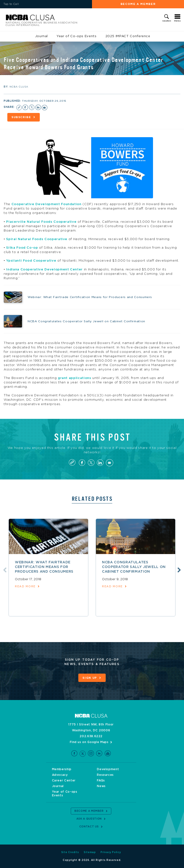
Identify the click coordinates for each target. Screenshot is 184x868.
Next (179, 570)
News (101, 786)
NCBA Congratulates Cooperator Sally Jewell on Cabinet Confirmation (134, 567)
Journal (42, 36)
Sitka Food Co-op (22, 248)
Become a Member (138, 4)
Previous (5, 570)
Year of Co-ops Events (77, 36)
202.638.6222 (91, 736)
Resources (105, 775)
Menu (177, 21)
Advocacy (60, 775)
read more (25, 586)
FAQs (101, 780)
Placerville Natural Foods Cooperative (41, 222)
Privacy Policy (111, 852)
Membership (62, 769)
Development (108, 769)
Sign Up (90, 678)
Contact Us (89, 827)
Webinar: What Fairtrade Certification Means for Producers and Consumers (44, 567)
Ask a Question (89, 819)
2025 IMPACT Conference (128, 36)
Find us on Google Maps (89, 742)
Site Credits (70, 852)
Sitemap (90, 852)
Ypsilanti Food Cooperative (31, 261)
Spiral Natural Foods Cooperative (37, 239)
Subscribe (21, 117)
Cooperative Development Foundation (46, 204)
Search (167, 21)
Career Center (64, 780)
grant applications (75, 378)
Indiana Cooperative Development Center (44, 270)
